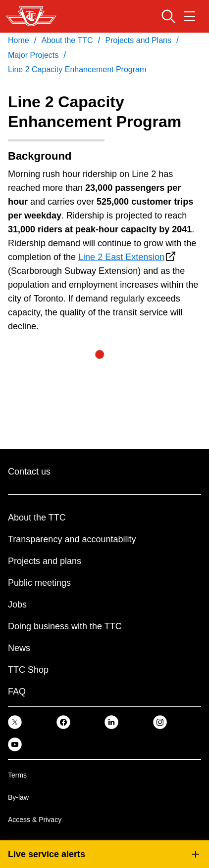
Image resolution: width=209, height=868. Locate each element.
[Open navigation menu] (189, 16)
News (19, 648)
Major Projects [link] (33, 55)
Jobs (17, 605)
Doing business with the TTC (65, 626)
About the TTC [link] (67, 40)
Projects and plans (45, 561)
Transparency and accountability (72, 539)
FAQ (17, 692)
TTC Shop (28, 670)
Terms (17, 775)
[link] (15, 722)
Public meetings (39, 583)
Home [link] (19, 40)
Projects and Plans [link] (138, 40)
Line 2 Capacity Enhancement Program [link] (77, 69)
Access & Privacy (35, 820)
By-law (18, 797)
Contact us (29, 472)
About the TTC (37, 518)
